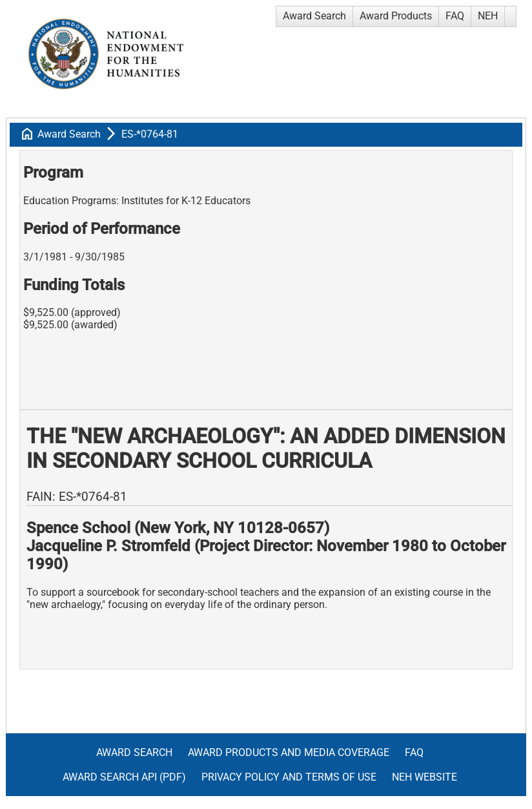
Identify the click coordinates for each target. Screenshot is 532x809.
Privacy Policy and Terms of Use (289, 777)
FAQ (455, 16)
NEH (488, 16)
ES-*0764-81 (150, 134)
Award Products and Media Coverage (289, 752)
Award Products (396, 16)
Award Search (314, 16)
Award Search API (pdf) (124, 777)
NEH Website (425, 777)
